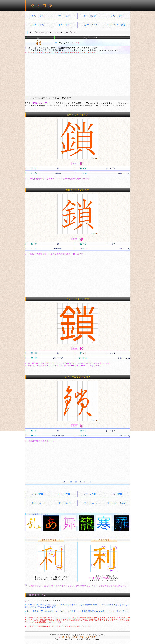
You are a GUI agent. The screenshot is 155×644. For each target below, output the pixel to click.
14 (64, 482)
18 (71, 482)
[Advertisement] (77, 75)
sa (76, 482)
